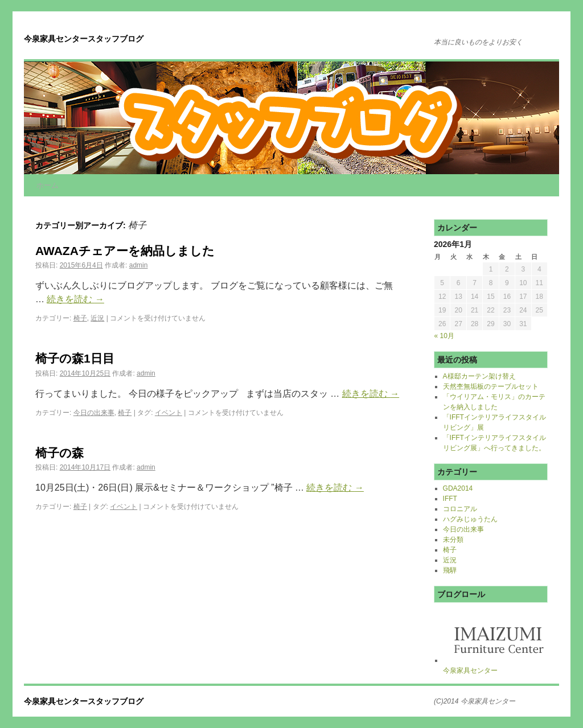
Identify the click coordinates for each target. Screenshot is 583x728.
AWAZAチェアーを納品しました (125, 251)
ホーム (48, 185)
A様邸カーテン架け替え (479, 376)
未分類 (453, 540)
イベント (169, 413)
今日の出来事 (94, 413)
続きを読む (75, 299)
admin (139, 265)
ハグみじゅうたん (470, 519)
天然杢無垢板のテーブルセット (491, 386)
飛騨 (450, 570)
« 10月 (444, 336)
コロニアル (460, 509)
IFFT (450, 499)
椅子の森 (59, 453)
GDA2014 (458, 488)
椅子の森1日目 (75, 358)
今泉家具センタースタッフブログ (84, 39)
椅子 (80, 318)
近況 (97, 318)
